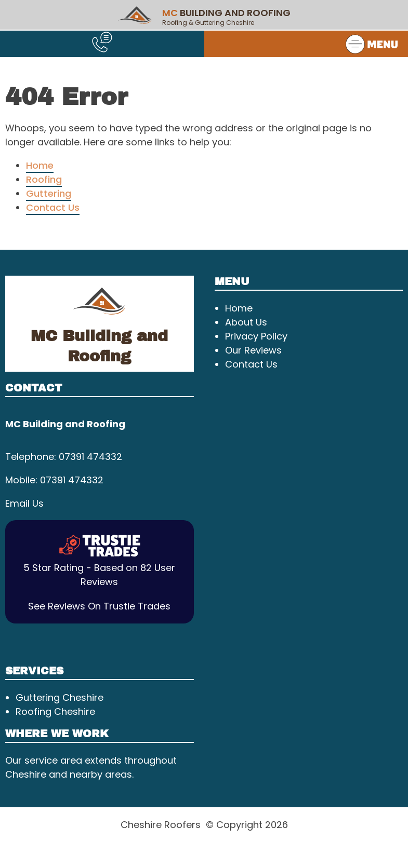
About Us (246, 322)
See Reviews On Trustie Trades (99, 606)
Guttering (49, 193)
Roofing (44, 179)
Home (40, 165)
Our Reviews (253, 350)
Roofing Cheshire (55, 711)
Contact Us (53, 207)
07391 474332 (90, 457)
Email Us (24, 503)
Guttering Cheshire (60, 697)
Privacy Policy (256, 336)
